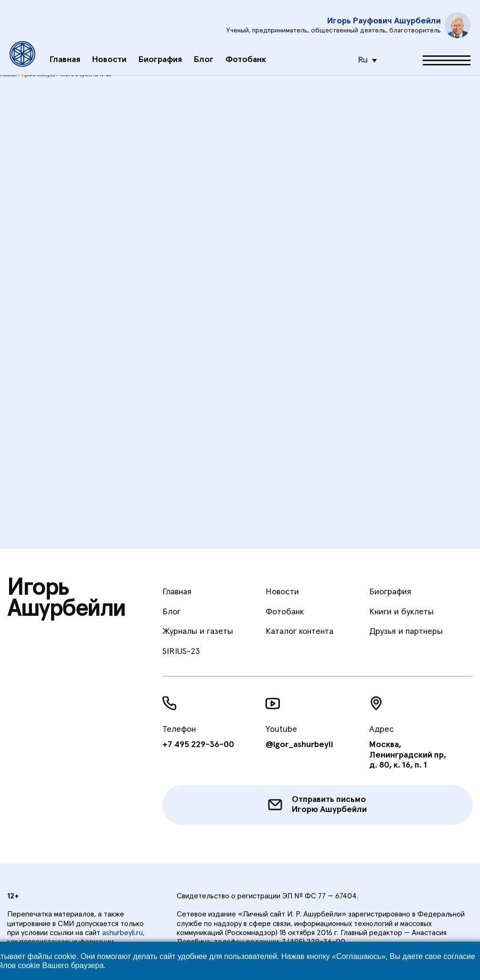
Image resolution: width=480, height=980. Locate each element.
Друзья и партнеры (406, 632)
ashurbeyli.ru (123, 933)
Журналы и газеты (198, 632)
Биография (160, 51)
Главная (65, 51)
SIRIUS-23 (181, 652)
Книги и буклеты (401, 612)
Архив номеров (38, 75)
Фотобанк (246, 51)
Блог (204, 51)
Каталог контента (299, 632)
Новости (109, 51)
